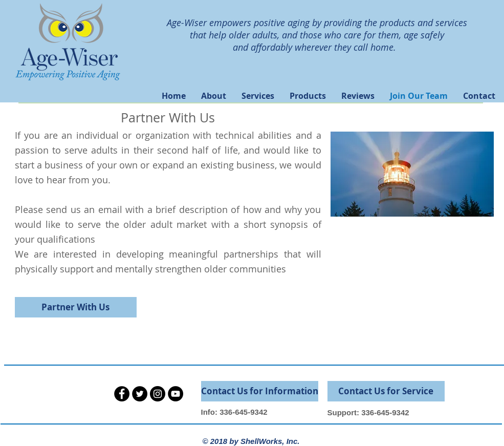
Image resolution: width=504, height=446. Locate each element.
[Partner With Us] (76, 307)
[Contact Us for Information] (260, 391)
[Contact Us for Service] (386, 391)
